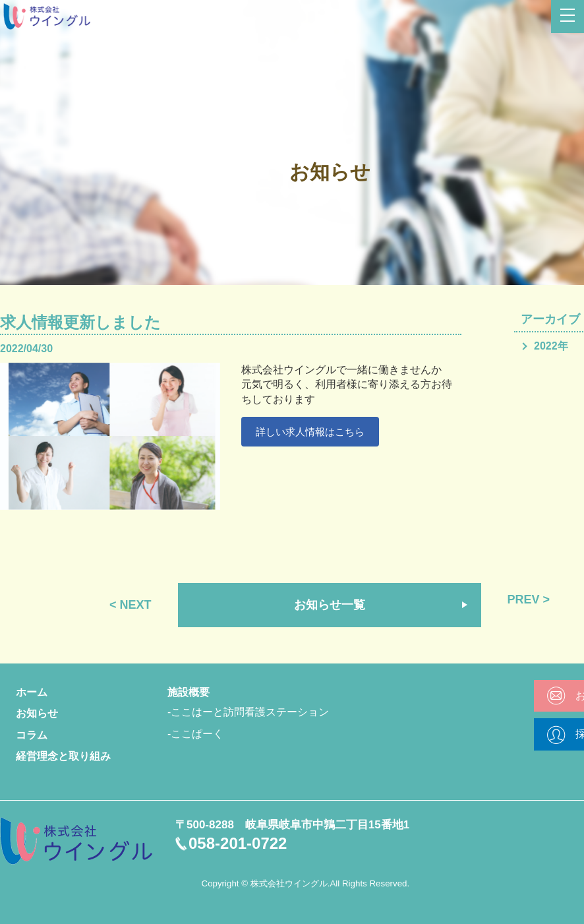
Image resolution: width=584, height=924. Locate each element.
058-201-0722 (238, 843)
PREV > (529, 600)
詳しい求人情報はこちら (314, 432)
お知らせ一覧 (330, 605)
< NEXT (131, 605)
